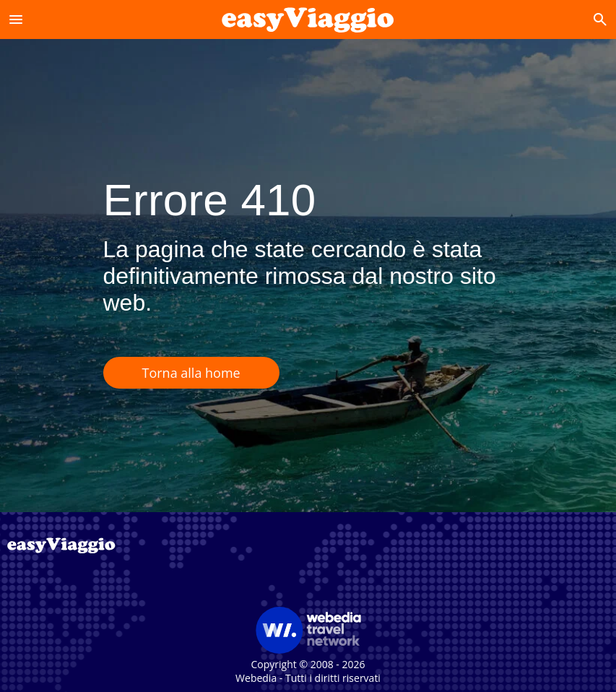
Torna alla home (191, 373)
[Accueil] (308, 19)
